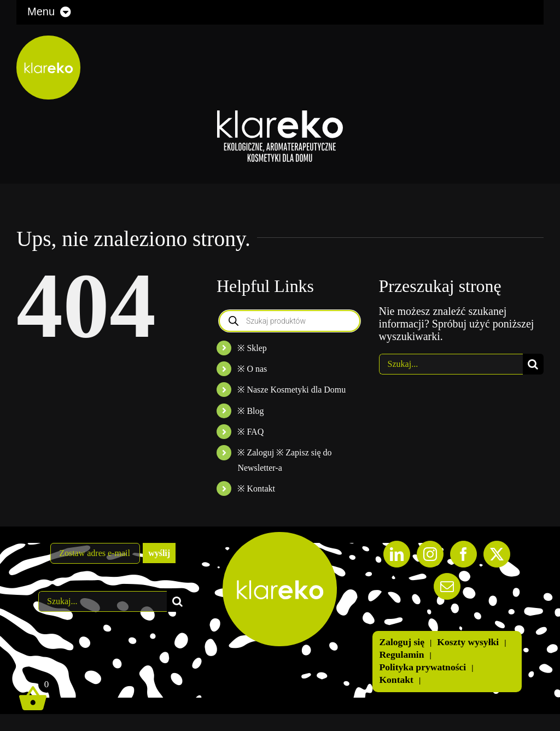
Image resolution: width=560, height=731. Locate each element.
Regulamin (401, 654)
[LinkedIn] (397, 554)
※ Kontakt (256, 489)
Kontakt (396, 680)
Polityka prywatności (422, 667)
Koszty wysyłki (468, 642)
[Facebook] (463, 554)
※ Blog (250, 411)
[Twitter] (497, 554)
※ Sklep (252, 348)
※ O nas (252, 369)
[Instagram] (430, 554)
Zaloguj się (402, 642)
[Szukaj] (533, 364)
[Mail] (447, 586)
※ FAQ (250, 432)
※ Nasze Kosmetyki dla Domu (291, 390)
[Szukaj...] (451, 364)
